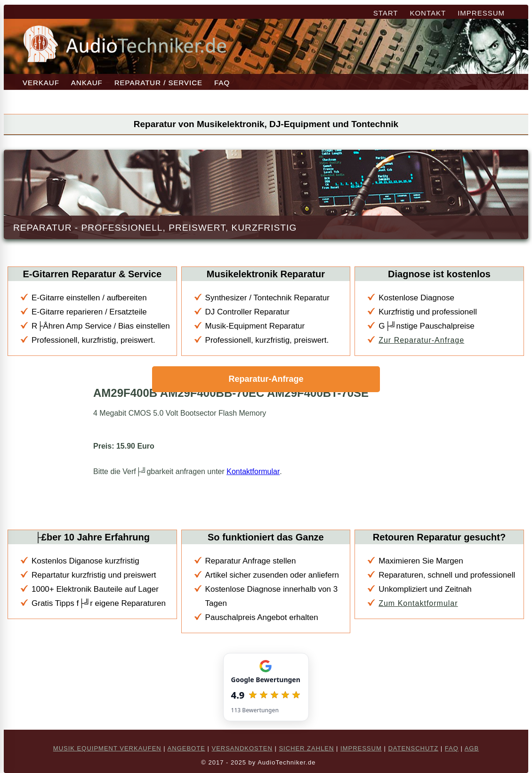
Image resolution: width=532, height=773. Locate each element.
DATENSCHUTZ (413, 748)
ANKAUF (87, 83)
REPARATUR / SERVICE (158, 83)
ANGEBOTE (186, 748)
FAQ (222, 83)
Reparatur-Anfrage (266, 379)
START (386, 13)
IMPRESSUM (481, 13)
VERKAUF (41, 83)
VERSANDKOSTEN (242, 748)
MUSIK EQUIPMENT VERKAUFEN (107, 748)
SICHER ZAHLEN (306, 748)
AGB (472, 748)
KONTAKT (428, 13)
